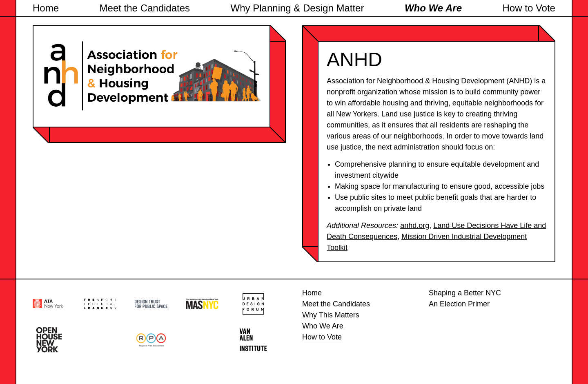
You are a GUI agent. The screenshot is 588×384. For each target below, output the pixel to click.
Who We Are (433, 8)
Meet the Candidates (145, 8)
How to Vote (529, 8)
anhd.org (415, 225)
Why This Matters (331, 315)
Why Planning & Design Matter (297, 8)
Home (46, 8)
